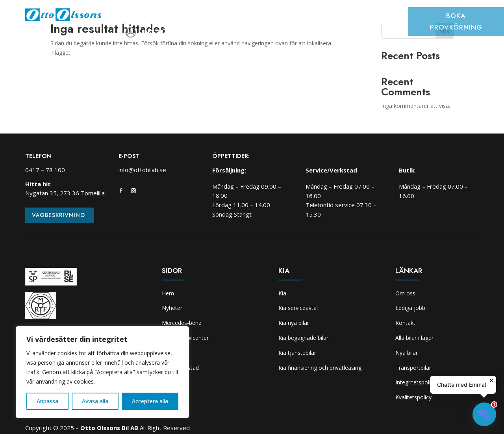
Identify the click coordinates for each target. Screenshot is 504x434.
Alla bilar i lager (414, 338)
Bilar (182, 17)
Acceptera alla (150, 401)
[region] (102, 372)
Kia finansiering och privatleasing (320, 368)
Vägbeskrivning (59, 215)
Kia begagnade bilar (303, 338)
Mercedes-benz (182, 323)
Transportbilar (413, 368)
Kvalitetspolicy (413, 397)
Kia (360, 17)
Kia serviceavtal (298, 308)
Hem (127, 17)
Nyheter (154, 17)
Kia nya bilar (294, 323)
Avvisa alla (95, 401)
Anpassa (47, 401)
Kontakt (405, 323)
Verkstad (280, 17)
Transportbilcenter (228, 17)
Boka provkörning (456, 21)
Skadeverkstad (325, 17)
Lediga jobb (410, 308)
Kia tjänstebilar (297, 353)
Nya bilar (407, 353)
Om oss (384, 17)
